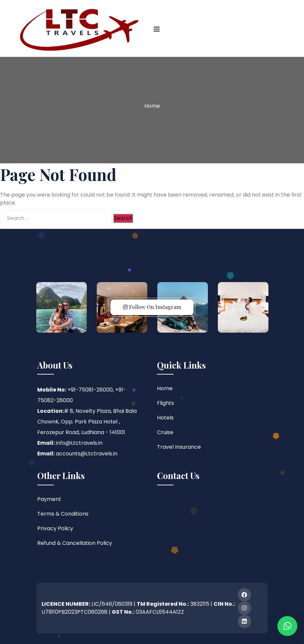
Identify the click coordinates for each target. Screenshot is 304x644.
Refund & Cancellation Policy (75, 543)
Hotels (165, 418)
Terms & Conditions (63, 514)
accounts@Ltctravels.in (87, 454)
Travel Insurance (179, 447)
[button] (287, 626)
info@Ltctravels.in (79, 443)
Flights (165, 403)
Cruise (165, 432)
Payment (49, 499)
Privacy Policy (55, 528)
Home (152, 106)
